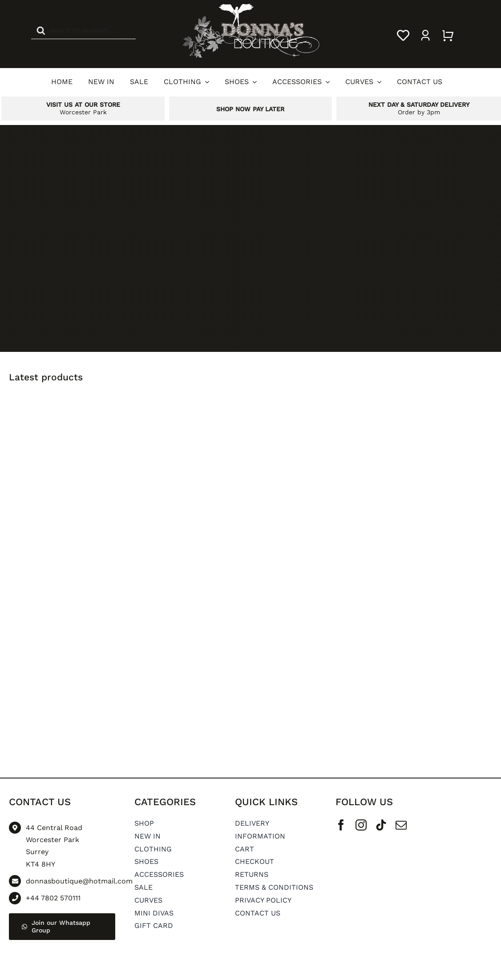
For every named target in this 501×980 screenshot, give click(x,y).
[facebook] (341, 825)
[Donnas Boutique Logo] (250, 6)
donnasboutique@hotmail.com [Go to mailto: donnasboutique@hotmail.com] (79, 881)
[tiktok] (381, 825)
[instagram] (361, 825)
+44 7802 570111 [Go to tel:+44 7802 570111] (53, 898)
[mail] (401, 825)
